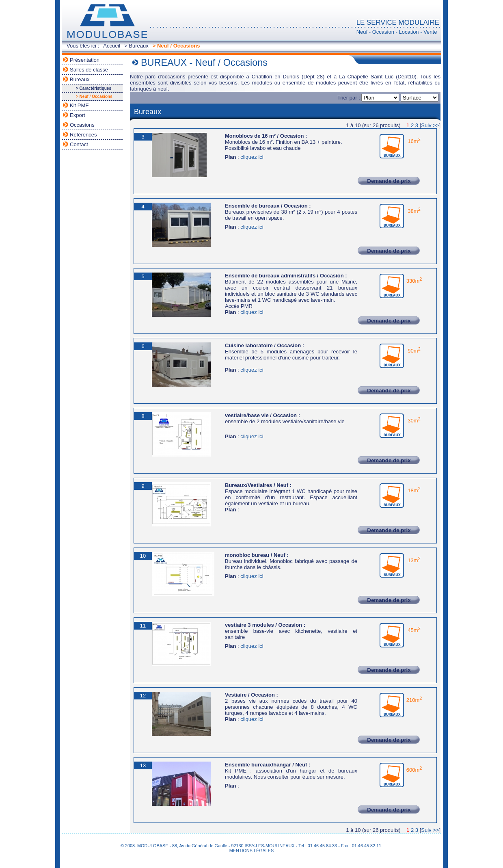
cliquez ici (252, 157)
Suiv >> (430, 125)
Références (83, 135)
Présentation (85, 60)
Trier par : (369, 98)
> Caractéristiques (94, 88)
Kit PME (79, 105)
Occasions (82, 125)
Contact (79, 144)
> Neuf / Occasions (176, 46)
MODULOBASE (106, 21)
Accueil (112, 46)
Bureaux (80, 79)
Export (78, 115)
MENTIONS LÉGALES (252, 851)
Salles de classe (89, 70)
